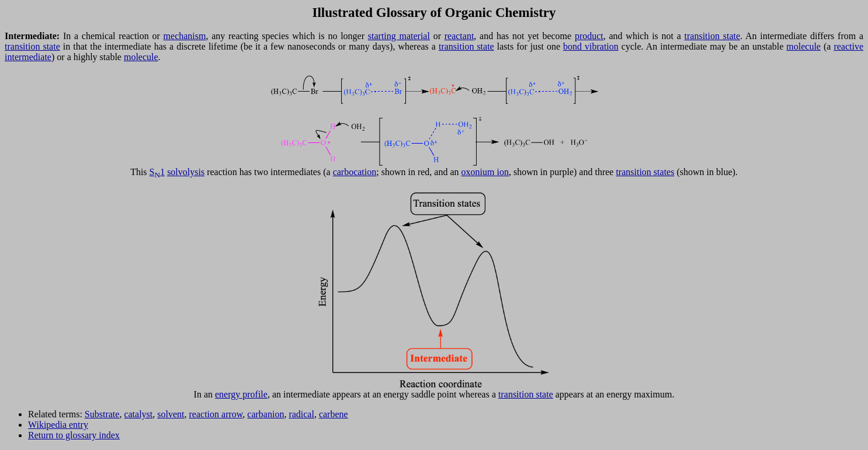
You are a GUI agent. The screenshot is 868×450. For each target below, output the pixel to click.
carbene (334, 414)
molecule (803, 46)
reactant (459, 36)
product (589, 36)
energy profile (241, 394)
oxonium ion (485, 172)
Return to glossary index (74, 435)
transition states (645, 172)
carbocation (355, 172)
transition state (713, 36)
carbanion (265, 414)
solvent (171, 414)
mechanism (185, 36)
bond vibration (591, 46)
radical (301, 414)
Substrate (102, 414)
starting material (399, 36)
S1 (157, 172)
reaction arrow (216, 414)
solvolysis (186, 172)
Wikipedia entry (58, 425)
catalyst (138, 414)
